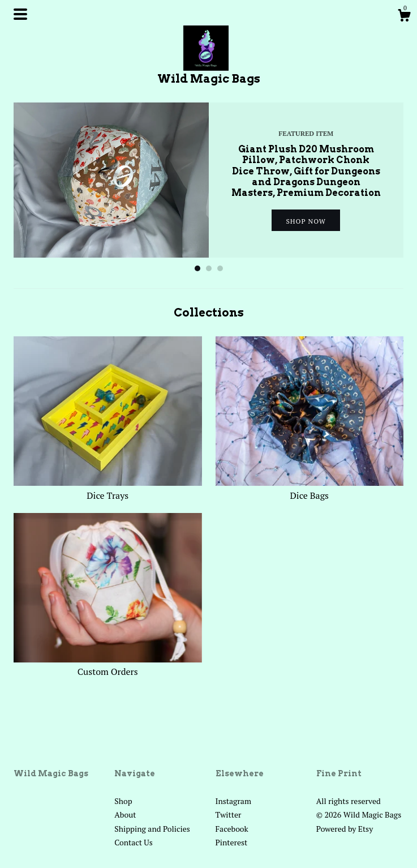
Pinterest (232, 842)
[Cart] (404, 17)
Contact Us (134, 842)
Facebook (232, 829)
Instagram (233, 801)
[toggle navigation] (20, 14)
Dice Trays (108, 489)
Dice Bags (310, 489)
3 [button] (220, 268)
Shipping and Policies (152, 829)
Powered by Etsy (345, 829)
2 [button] (209, 268)
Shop (123, 801)
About (125, 814)
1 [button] (197, 268)
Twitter (229, 814)
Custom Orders (108, 665)
